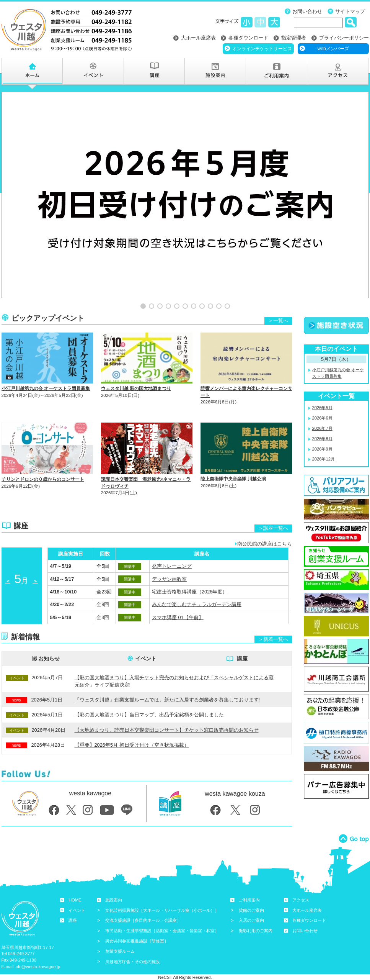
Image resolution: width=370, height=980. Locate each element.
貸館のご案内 (251, 900)
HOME (75, 889)
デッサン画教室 (169, 568)
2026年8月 (322, 428)
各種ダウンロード (248, 38)
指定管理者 (294, 38)
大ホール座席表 (198, 38)
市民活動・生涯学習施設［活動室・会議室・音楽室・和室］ (162, 920)
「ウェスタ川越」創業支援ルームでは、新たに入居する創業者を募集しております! (167, 689)
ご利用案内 (249, 889)
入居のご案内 (251, 910)
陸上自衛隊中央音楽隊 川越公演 (233, 469)
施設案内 (114, 889)
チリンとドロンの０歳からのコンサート (43, 469)
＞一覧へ (278, 310)
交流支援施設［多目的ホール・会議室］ (143, 910)
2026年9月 (322, 438)
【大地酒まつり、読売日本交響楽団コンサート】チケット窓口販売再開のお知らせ (167, 719)
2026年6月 (322, 408)
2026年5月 (322, 397)
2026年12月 (324, 449)
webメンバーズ (333, 49)
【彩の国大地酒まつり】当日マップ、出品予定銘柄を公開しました (149, 704)
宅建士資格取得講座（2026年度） (190, 581)
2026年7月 (322, 418)
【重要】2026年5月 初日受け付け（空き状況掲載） (132, 734)
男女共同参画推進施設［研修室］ (137, 930)
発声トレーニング (172, 556)
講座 (242, 648)
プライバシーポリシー (344, 38)
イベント (146, 648)
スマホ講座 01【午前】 (178, 607)
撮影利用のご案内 (256, 920)
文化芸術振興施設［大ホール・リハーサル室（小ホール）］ (162, 900)
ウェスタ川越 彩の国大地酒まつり (136, 378)
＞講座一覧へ (273, 518)
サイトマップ (350, 11)
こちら (284, 533)
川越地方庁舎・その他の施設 (133, 951)
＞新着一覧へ (273, 628)
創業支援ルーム (120, 941)
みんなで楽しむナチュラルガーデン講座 (197, 594)
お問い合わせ (307, 11)
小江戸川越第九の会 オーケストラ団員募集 (46, 378)
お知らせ (49, 648)
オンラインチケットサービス (262, 49)
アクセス (301, 889)
